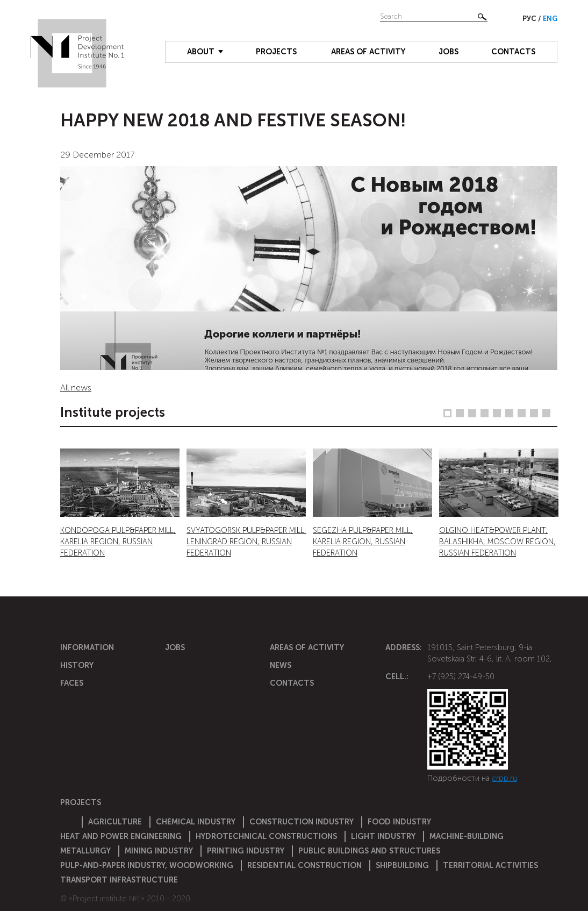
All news (76, 387)
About (201, 52)
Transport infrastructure (119, 880)
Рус (530, 19)
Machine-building (467, 836)
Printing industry (246, 851)
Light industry (383, 836)
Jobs (449, 52)
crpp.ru (504, 778)
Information (87, 647)
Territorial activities (490, 865)
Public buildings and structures (369, 851)
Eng (550, 19)
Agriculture (115, 822)
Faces (72, 683)
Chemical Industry (196, 822)
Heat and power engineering (121, 836)
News (281, 665)
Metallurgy (85, 851)
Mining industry (159, 851)
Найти (482, 17)
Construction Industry (302, 822)
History (77, 665)
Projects (276, 52)
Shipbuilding (402, 865)
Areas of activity (368, 52)
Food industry (399, 822)
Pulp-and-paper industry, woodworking (147, 865)
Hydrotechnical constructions (266, 836)
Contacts (513, 52)
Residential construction (304, 865)
